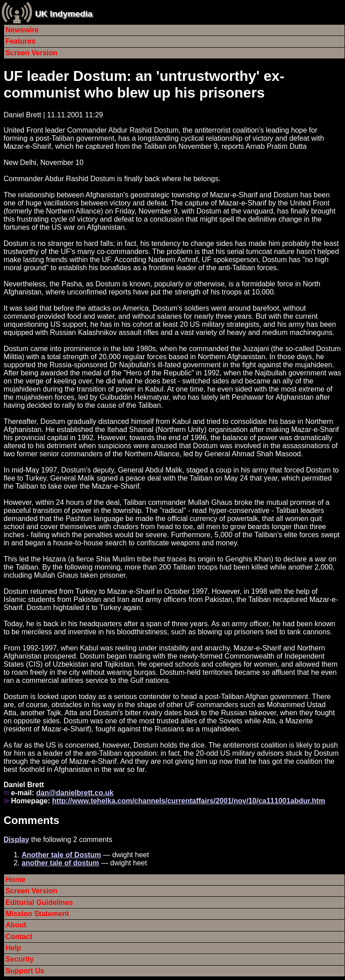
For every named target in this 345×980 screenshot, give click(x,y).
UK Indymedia (64, 14)
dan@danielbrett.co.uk (75, 793)
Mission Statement (37, 914)
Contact (19, 937)
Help (13, 948)
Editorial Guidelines (39, 902)
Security (20, 959)
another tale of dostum (60, 863)
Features (20, 41)
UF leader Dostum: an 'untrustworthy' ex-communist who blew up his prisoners (144, 84)
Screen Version (31, 53)
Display (16, 840)
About (16, 925)
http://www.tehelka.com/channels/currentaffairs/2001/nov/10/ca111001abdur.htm (189, 801)
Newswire (22, 30)
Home (15, 880)
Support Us (25, 971)
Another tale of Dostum (61, 855)
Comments (31, 820)
